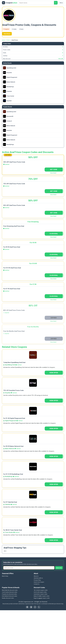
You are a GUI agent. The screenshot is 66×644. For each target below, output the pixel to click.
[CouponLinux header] (10, 3)
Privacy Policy (37, 580)
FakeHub (8, 504)
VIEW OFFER (54, 373)
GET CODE (54, 170)
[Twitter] (39, 607)
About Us (36, 576)
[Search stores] (36, 3)
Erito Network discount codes (10, 596)
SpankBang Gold (10, 365)
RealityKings (9, 476)
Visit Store (7, 34)
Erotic (8, 40)
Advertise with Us (38, 578)
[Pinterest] (31, 607)
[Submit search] (56, 3)
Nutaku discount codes (8, 598)
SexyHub (8, 393)
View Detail (53, 173)
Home (4, 40)
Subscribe (59, 568)
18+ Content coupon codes (41, 590)
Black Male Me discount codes (10, 590)
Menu (61, 3)
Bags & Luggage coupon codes (42, 598)
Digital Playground (11, 421)
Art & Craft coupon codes (40, 592)
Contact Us (37, 584)
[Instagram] (35, 607)
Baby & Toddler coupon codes (42, 596)
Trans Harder (9, 532)
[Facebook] (27, 607)
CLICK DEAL (54, 234)
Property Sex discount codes (9, 594)
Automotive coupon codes (41, 594)
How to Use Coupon (39, 582)
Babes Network (10, 449)
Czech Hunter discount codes (10, 592)
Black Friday (5, 576)
